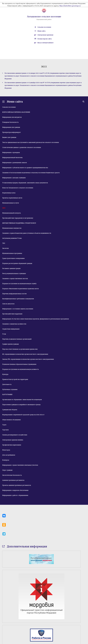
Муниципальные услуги (11, 203)
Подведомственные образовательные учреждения (19, 364)
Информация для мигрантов (12, 117)
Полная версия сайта (45, 39)
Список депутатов (8, 304)
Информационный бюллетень (12, 158)
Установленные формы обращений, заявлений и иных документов (25, 183)
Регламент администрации (11, 268)
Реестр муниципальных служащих (14, 274)
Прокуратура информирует (12, 132)
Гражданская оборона (10, 410)
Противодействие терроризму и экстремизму (18, 218)
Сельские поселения (44, 27)
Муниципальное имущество (12, 228)
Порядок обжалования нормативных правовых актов (21, 289)
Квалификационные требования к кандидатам (18, 299)
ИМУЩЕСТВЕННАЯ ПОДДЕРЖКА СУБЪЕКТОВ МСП (19, 223)
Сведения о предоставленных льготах (15, 279)
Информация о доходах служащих (14, 178)
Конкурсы (6, 460)
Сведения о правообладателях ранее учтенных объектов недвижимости (27, 233)
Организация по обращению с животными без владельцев (22, 400)
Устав (4, 334)
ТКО (4, 243)
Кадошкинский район (44, 19)
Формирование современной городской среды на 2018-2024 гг (23, 415)
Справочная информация (11, 329)
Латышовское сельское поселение (44, 17)
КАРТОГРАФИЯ (7, 395)
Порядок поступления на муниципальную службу (19, 284)
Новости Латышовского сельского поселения (18, 188)
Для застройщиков (9, 455)
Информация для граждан (11, 127)
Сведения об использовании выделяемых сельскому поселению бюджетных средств (31, 173)
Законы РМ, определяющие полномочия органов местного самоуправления (28, 359)
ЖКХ (4, 208)
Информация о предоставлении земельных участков (20, 465)
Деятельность (7, 384)
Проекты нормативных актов (12, 198)
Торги (4, 425)
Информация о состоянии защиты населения (18, 309)
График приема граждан (11, 344)
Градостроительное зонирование (13, 258)
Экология (5, 248)
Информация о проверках (11, 153)
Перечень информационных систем (14, 294)
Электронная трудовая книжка (13, 440)
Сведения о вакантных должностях (14, 324)
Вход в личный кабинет (45, 43)
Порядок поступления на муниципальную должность (21, 369)
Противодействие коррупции (12, 314)
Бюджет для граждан (9, 137)
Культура (5, 374)
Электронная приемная (45, 35)
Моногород (6, 450)
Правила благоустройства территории (15, 379)
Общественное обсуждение (12, 420)
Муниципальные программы (12, 253)
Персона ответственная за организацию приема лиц (20, 349)
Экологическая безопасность (12, 475)
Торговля (5, 430)
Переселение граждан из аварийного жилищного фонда (21, 405)
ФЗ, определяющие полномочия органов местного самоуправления (25, 354)
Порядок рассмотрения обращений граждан (17, 263)
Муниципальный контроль (12, 213)
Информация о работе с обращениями (15, 495)
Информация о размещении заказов (15, 163)
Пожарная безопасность (10, 122)
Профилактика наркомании (12, 445)
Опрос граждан (7, 470)
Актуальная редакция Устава (12, 238)
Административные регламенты (13, 480)
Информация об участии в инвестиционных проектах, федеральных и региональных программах (36, 319)
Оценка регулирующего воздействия (15, 435)
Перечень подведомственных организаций (17, 339)
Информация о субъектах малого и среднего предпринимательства (25, 168)
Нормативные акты (9, 193)
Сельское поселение (9, 107)
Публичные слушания (10, 389)
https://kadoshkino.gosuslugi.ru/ (70, 6)
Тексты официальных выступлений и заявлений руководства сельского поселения (31, 142)
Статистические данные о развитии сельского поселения (22, 147)
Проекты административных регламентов (17, 485)
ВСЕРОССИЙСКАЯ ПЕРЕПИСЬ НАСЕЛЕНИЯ (16, 112)
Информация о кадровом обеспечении (15, 490)
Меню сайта (41, 31)
